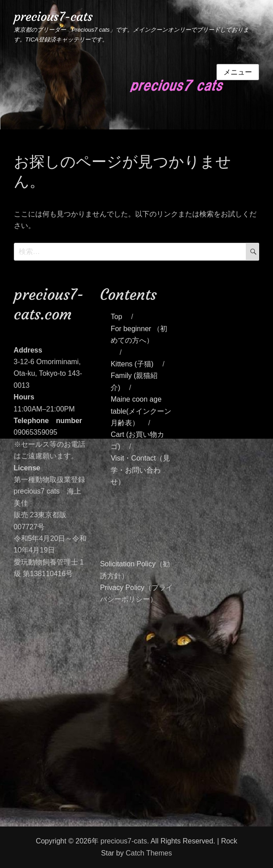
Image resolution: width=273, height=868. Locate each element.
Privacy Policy (122, 588)
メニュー (238, 72)
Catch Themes (149, 853)
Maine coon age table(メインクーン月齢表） (141, 411)
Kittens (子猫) (132, 364)
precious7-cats (53, 17)
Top (116, 317)
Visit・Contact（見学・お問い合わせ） (140, 470)
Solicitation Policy (128, 564)
